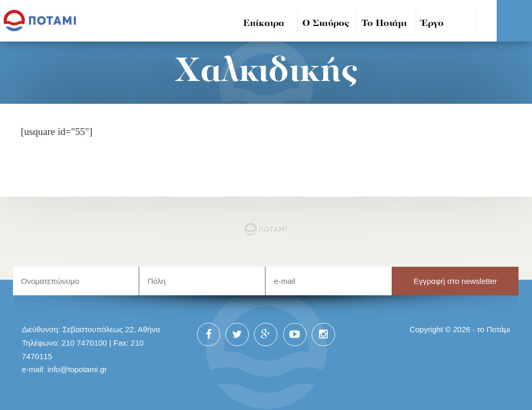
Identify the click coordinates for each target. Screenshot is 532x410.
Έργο (433, 24)
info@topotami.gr (77, 369)
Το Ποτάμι (384, 24)
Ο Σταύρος (326, 24)
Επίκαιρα (264, 24)
